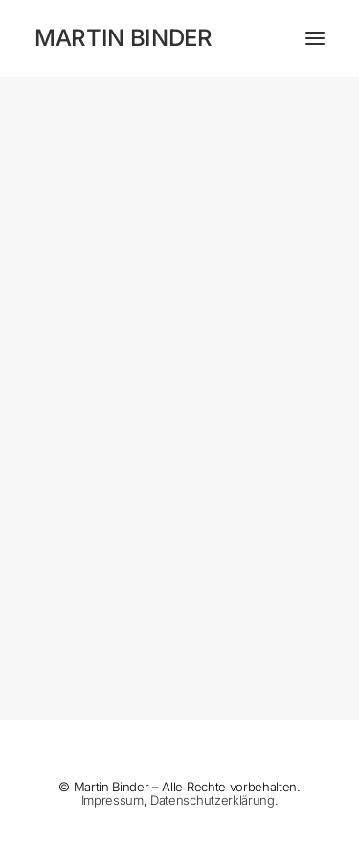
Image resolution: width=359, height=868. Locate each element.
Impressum (112, 800)
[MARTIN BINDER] (179, 38)
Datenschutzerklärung (212, 800)
